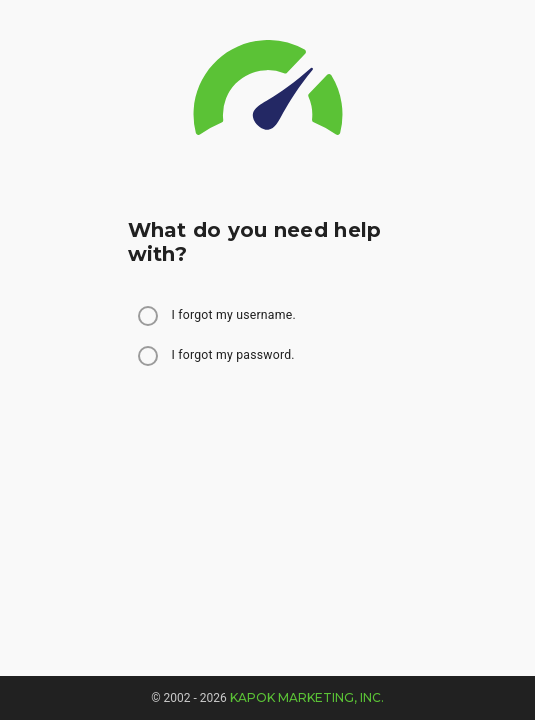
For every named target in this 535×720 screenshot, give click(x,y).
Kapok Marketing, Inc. (307, 697)
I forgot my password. (233, 355)
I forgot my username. (234, 315)
